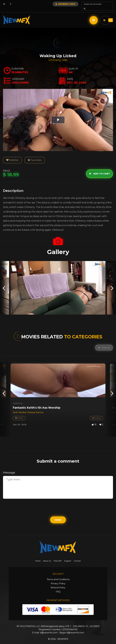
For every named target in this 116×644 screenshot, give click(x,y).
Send (58, 516)
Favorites (35, 156)
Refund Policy (58, 583)
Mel (65, 56)
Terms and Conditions (58, 575)
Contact (77, 557)
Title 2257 (58, 557)
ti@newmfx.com (49, 628)
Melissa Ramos (35, 408)
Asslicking (18, 399)
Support (68, 557)
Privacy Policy (58, 579)
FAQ (58, 587)
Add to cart (99, 169)
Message (9, 468)
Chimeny (55, 56)
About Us (47, 557)
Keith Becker (20, 408)
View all (104, 343)
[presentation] (4, 284)
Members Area (57, 4)
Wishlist (12, 156)
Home (38, 557)
